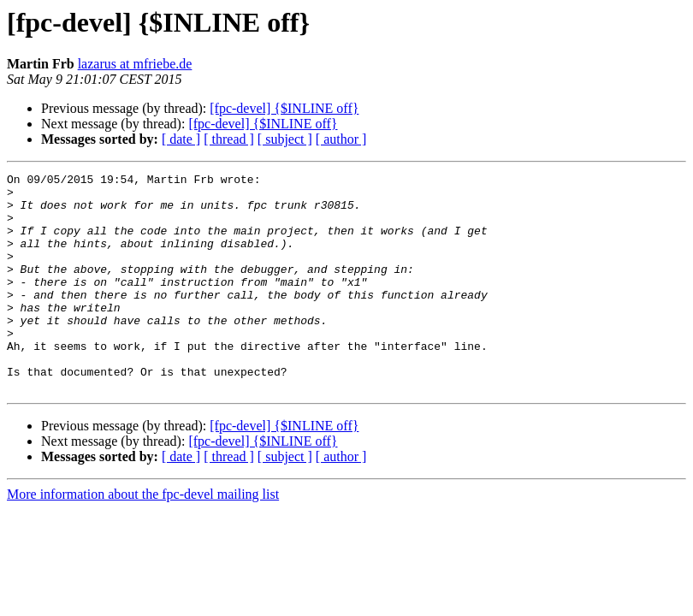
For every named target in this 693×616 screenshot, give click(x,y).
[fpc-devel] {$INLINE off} (284, 108)
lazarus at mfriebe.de (135, 64)
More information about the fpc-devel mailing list (143, 538)
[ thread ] (229, 139)
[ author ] (341, 139)
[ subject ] (285, 139)
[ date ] (181, 139)
